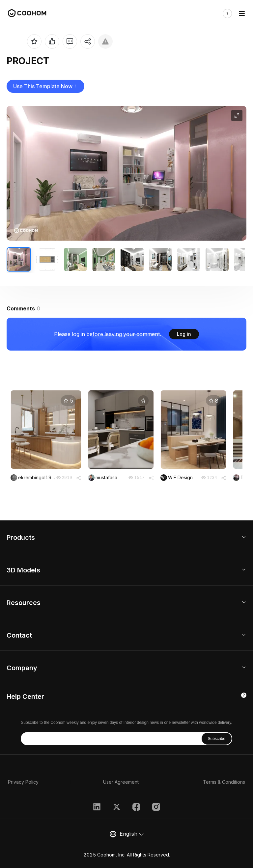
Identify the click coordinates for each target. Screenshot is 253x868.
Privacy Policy (23, 782)
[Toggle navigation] (242, 13)
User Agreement (121, 782)
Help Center (25, 697)
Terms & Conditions (224, 782)
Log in (184, 334)
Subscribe (217, 739)
